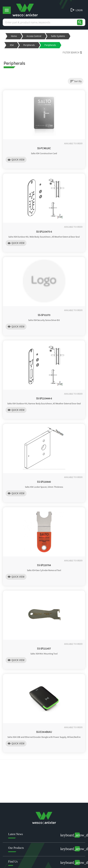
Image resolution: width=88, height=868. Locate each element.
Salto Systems (58, 36)
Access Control (34, 36)
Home (14, 36)
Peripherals (29, 45)
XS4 (12, 45)
